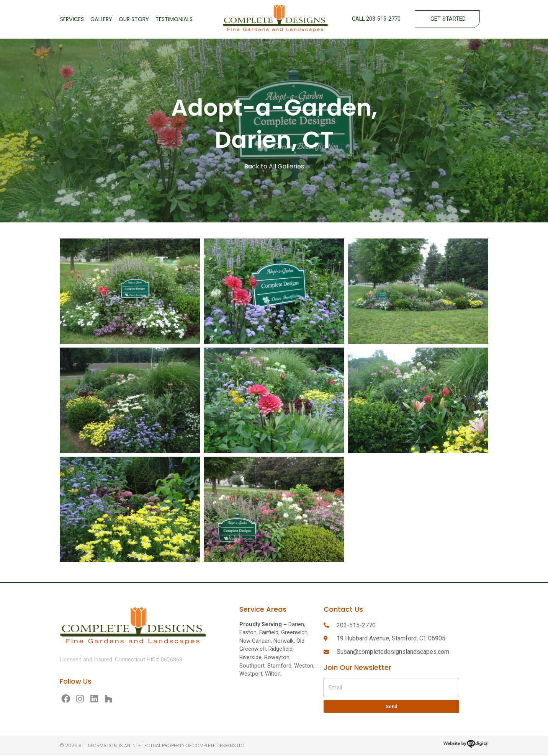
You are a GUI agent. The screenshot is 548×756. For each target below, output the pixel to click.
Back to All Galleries (274, 166)
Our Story (134, 19)
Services (72, 19)
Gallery (101, 19)
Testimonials (174, 19)
